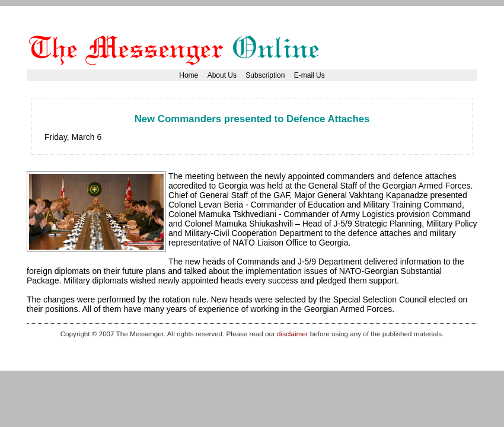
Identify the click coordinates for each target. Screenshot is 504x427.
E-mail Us (310, 75)
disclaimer (292, 334)
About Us (222, 75)
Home (189, 75)
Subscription (265, 75)
